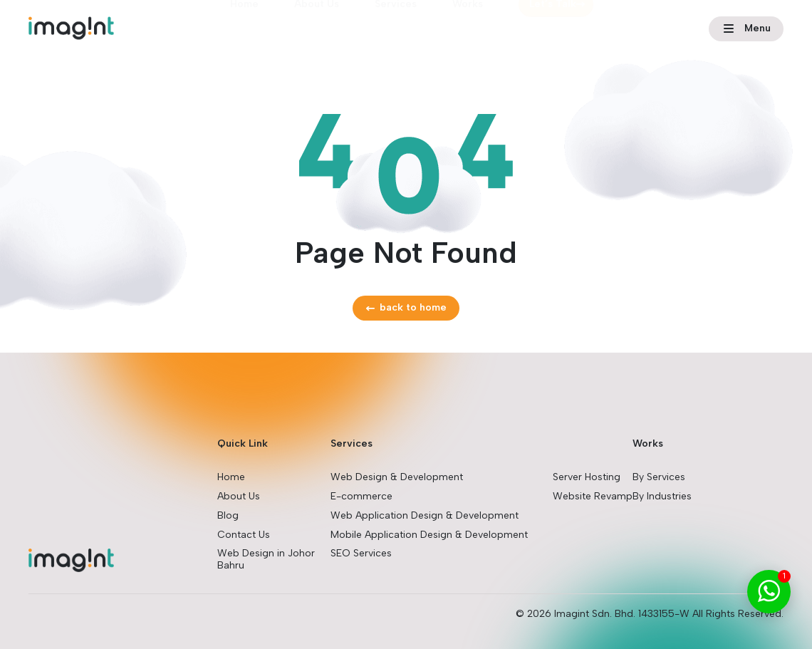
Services (396, 26)
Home (244, 26)
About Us (317, 26)
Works (468, 26)
